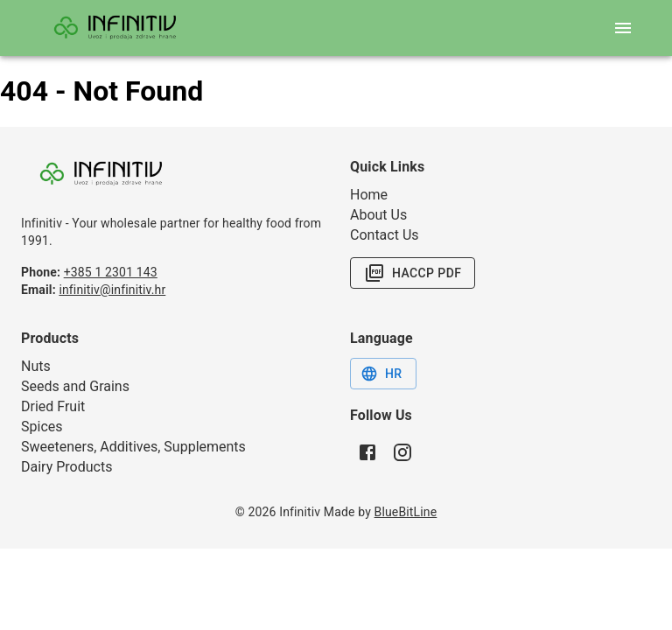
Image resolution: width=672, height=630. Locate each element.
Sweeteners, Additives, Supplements (133, 447)
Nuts (36, 366)
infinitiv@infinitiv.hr (112, 290)
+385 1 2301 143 (111, 272)
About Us (378, 215)
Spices (42, 427)
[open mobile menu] (623, 28)
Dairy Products (66, 467)
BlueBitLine (406, 512)
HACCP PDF (413, 273)
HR (381, 374)
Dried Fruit (53, 406)
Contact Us (385, 235)
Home (369, 195)
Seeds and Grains (75, 386)
